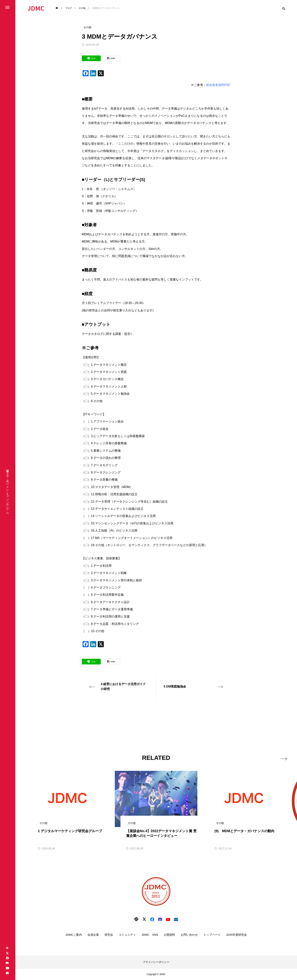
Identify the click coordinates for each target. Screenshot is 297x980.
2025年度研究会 (236, 935)
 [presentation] (281, 758)
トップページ (212, 935)
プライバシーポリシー (156, 962)
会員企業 (93, 935)
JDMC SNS (150, 935)
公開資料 (169, 935)
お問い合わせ (189, 935)
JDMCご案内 (74, 935)
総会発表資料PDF (218, 85)
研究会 (109, 935)
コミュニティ (127, 935)
